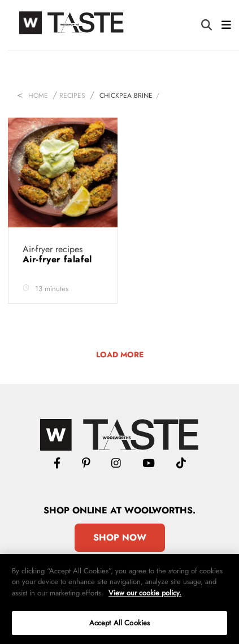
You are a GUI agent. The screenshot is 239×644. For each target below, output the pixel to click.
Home (38, 96)
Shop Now (120, 537)
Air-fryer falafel (59, 259)
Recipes (72, 96)
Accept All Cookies (120, 623)
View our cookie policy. (145, 593)
